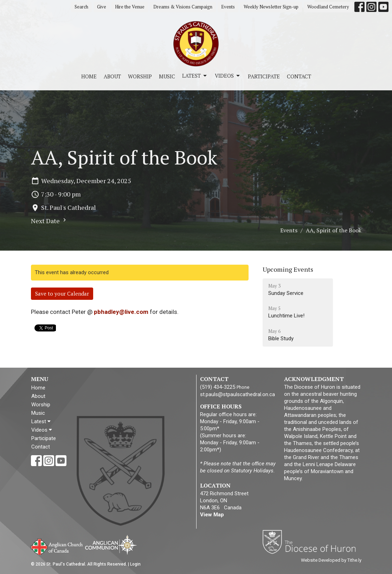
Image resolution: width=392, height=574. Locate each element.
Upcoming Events (288, 269)
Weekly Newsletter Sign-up (271, 7)
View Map (212, 515)
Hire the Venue (130, 7)
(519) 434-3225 (218, 387)
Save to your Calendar (62, 294)
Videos (228, 76)
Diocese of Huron (312, 542)
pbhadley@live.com (121, 312)
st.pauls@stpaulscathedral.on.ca (237, 394)
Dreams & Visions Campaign (183, 7)
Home (89, 76)
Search (81, 7)
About (112, 76)
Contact (299, 76)
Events (228, 7)
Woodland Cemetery (328, 7)
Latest (195, 76)
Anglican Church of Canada (57, 546)
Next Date (49, 221)
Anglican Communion (111, 545)
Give (102, 7)
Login (135, 564)
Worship (140, 76)
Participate (264, 76)
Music (167, 76)
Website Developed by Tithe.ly (331, 560)
